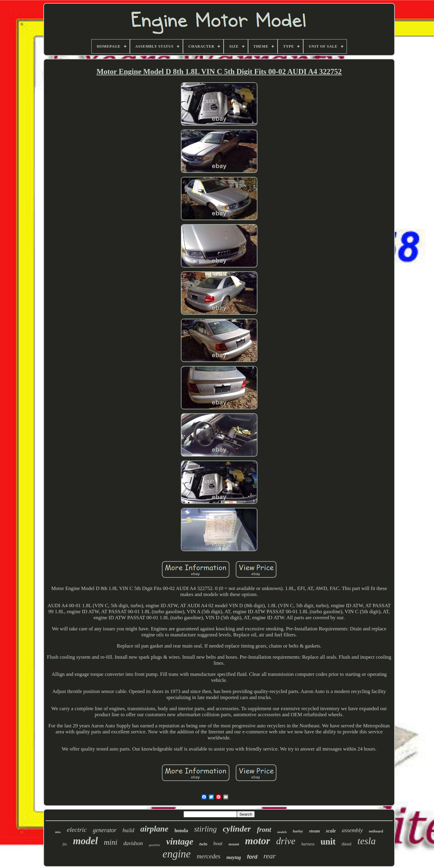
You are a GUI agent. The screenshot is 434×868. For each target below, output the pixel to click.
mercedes (209, 856)
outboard (376, 831)
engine (176, 854)
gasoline (154, 845)
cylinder (237, 829)
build (129, 830)
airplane (154, 829)
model (85, 841)
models (282, 832)
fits (65, 844)
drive (286, 841)
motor (258, 841)
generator (105, 830)
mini (111, 842)
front (264, 830)
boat (218, 843)
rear (269, 856)
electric (77, 830)
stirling (205, 829)
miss (58, 832)
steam (314, 831)
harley (298, 831)
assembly (352, 830)
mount (234, 844)
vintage (180, 841)
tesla (366, 841)
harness (308, 844)
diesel (346, 844)
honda (181, 831)
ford (252, 857)
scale (331, 831)
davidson (133, 843)
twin (203, 844)
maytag (234, 857)
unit (328, 841)
